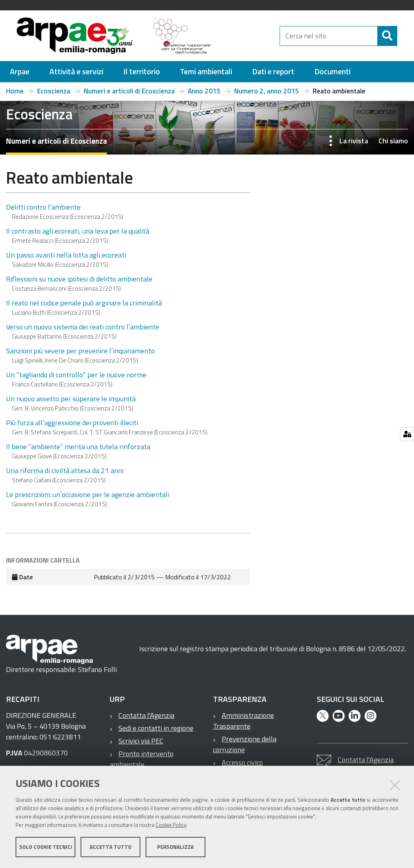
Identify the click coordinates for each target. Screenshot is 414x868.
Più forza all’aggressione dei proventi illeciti (72, 426)
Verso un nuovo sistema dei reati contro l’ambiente (83, 330)
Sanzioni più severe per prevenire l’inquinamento (80, 354)
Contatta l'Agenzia (146, 719)
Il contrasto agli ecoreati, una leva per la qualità (78, 235)
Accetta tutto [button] (111, 847)
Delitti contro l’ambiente (43, 211)
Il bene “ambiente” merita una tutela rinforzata (78, 450)
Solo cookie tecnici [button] (46, 847)
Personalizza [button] (175, 847)
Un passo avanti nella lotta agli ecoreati (66, 259)
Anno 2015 (204, 95)
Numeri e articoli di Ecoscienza (129, 95)
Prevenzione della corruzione (245, 748)
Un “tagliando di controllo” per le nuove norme (76, 378)
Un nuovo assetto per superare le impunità (71, 402)
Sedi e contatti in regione (156, 732)
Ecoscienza (54, 95)
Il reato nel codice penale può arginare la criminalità (84, 306)
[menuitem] (20, 75)
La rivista (354, 144)
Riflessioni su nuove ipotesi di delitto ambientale (79, 282)
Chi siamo (393, 144)
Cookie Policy (171, 825)
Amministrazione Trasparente (243, 724)
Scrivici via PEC (141, 744)
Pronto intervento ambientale (142, 763)
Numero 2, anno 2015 (267, 95)
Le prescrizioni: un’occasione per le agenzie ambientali (88, 498)
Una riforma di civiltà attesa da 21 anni (65, 474)
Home (15, 95)
